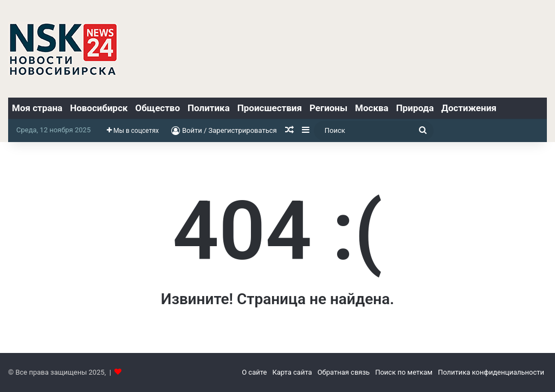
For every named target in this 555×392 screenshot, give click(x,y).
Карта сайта (292, 372)
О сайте (254, 372)
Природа (415, 108)
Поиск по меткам (404, 372)
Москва (372, 108)
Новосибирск (99, 108)
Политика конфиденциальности (491, 372)
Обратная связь (344, 372)
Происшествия (270, 108)
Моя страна (37, 108)
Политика (209, 108)
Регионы (328, 108)
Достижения (469, 108)
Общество (158, 108)
